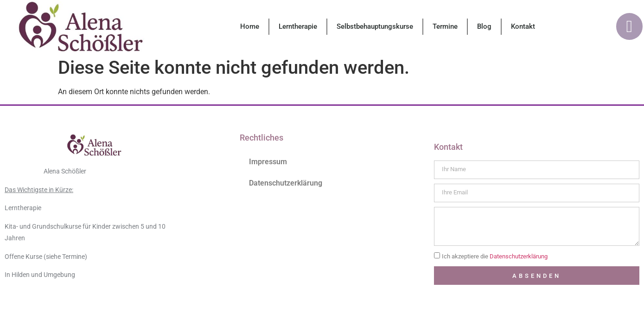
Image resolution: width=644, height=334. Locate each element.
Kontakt (523, 26)
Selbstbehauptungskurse (375, 26)
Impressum (268, 162)
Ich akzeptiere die (495, 257)
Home (250, 26)
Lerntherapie (298, 26)
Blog (484, 26)
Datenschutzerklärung (286, 183)
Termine (445, 26)
